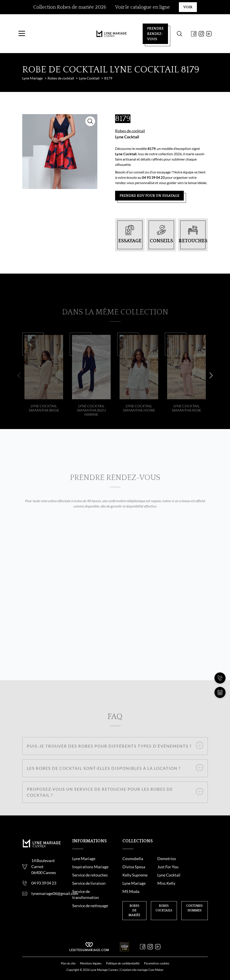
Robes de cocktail (130, 134)
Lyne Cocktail (127, 140)
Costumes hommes (194, 896)
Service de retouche (89, 879)
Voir (188, 7)
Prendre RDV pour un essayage (149, 199)
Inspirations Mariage (90, 871)
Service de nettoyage (90, 909)
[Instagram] (198, 36)
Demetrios (162, 862)
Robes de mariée (134, 898)
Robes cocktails (164, 896)
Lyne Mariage (84, 862)
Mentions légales (91, 956)
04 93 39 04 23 (44, 887)
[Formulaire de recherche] (176, 36)
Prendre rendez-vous (152, 36)
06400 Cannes (44, 876)
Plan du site (68, 956)
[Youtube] (205, 36)
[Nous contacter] (220, 664)
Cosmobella (133, 862)
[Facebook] (190, 36)
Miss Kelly (161, 879)
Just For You (133, 871)
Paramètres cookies (157, 956)
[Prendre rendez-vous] (220, 692)
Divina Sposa (194, 862)
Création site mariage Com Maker (142, 962)
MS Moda (191, 879)
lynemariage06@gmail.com (55, 897)
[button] (19, 387)
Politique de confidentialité (123, 956)
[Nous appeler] (220, 678)
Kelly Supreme (165, 871)
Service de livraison (89, 887)
